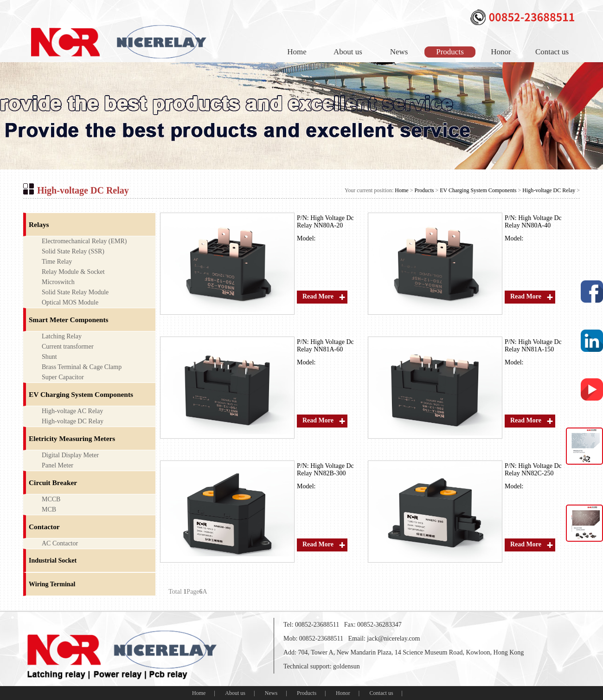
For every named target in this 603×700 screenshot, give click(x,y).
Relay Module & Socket (73, 272)
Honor (501, 52)
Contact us (552, 52)
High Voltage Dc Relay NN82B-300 (325, 470)
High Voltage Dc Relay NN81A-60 (325, 346)
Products (450, 52)
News (399, 52)
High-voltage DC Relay (549, 190)
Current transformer (68, 347)
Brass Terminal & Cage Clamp (82, 367)
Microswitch (58, 282)
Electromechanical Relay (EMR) (84, 241)
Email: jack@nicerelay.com (384, 638)
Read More (318, 296)
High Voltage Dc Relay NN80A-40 (533, 222)
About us (348, 52)
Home (297, 52)
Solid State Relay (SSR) (73, 251)
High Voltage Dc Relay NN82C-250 (533, 470)
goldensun (346, 666)
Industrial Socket (53, 561)
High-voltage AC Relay (72, 411)
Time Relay (57, 262)
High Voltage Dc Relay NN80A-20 (325, 222)
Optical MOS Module (70, 302)
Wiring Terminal (52, 584)
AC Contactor (60, 543)
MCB (49, 509)
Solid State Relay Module (75, 292)
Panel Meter (58, 465)
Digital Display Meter (70, 455)
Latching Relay (62, 336)
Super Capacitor (63, 377)
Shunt (49, 357)
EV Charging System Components (478, 190)
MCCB (51, 499)
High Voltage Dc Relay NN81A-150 (533, 346)
